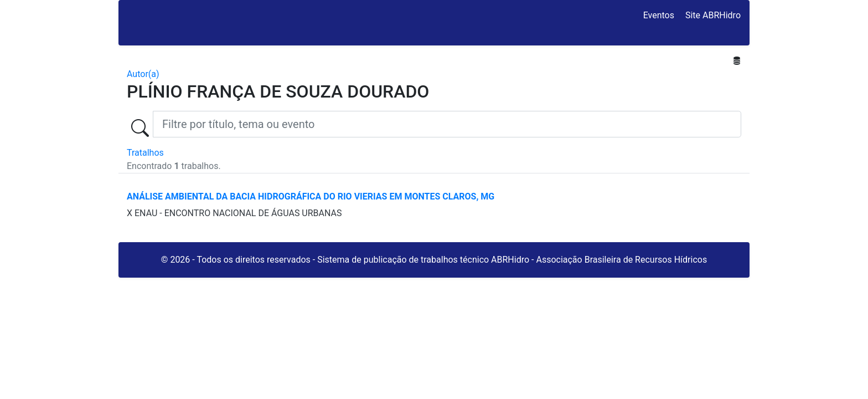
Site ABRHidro (713, 15)
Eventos (659, 15)
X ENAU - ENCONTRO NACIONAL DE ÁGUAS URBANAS (234, 213)
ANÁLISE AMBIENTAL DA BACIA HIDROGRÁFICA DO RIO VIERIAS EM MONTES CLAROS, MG (311, 196)
